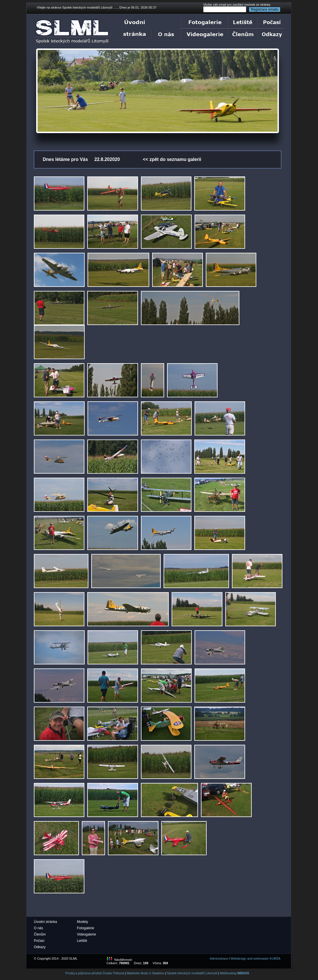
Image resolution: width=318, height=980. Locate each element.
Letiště (82, 941)
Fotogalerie (86, 928)
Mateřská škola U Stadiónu (145, 973)
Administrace (219, 958)
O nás (38, 928)
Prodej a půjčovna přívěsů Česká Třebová (95, 973)
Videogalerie (87, 934)
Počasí (39, 941)
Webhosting (235, 973)
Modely (83, 922)
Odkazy (40, 947)
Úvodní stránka (45, 922)
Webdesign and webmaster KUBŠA (256, 958)
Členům (40, 934)
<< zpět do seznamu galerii (172, 159)
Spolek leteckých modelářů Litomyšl (192, 973)
